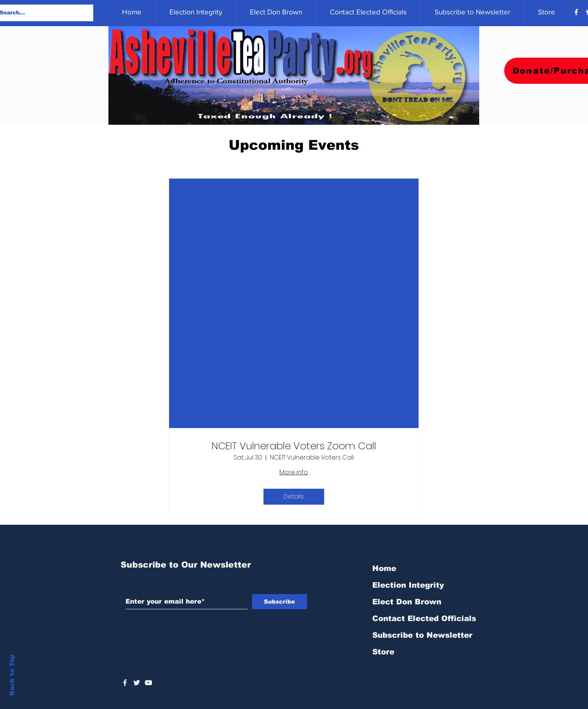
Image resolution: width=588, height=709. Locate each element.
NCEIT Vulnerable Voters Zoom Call (294, 446)
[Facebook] (576, 12)
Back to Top (12, 675)
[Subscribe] (280, 602)
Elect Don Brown (407, 602)
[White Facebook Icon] (125, 683)
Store (383, 652)
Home (384, 568)
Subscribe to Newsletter (422, 635)
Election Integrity (408, 585)
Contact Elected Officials (424, 618)
